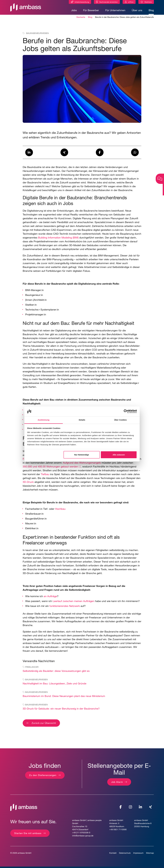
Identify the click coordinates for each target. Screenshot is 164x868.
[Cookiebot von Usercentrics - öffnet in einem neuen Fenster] (126, 411)
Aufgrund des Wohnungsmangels (82, 464)
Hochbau (60, 510)
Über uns (137, 10)
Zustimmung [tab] (44, 420)
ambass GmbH (24, 854)
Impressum (138, 854)
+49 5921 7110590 (118, 831)
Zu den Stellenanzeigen (43, 776)
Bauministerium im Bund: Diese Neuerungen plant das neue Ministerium (64, 697)
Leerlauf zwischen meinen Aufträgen (73, 602)
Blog (151, 10)
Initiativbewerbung (82, 2)
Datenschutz (125, 854)
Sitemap (150, 854)
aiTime (131, 2)
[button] (29, 154)
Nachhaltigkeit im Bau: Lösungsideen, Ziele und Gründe (55, 685)
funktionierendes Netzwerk (64, 607)
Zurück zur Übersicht (43, 724)
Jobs (74, 10)
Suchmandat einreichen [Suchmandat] (109, 2)
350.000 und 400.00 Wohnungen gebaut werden (50, 468)
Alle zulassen (119, 455)
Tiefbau (45, 475)
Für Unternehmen (115, 10)
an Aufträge (50, 597)
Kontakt (113, 854)
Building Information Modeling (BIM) (58, 239)
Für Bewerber (91, 10)
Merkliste (149, 2)
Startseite (81, 18)
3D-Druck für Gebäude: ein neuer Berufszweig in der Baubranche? (61, 710)
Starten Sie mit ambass (28, 834)
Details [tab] (82, 420)
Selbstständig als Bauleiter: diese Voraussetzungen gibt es (56, 672)
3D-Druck (28, 483)
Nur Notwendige (82, 455)
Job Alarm (117, 783)
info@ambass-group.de (83, 837)
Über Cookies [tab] (120, 420)
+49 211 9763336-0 (81, 834)
